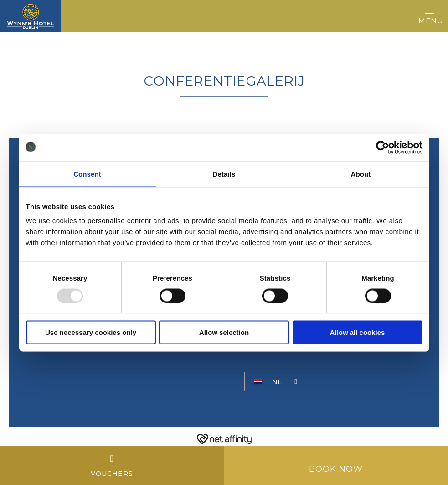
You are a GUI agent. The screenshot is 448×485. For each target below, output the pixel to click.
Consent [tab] (87, 174)
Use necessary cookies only (91, 332)
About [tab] (361, 174)
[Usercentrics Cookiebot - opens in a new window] (383, 147)
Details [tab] (224, 174)
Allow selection (224, 332)
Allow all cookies (358, 332)
